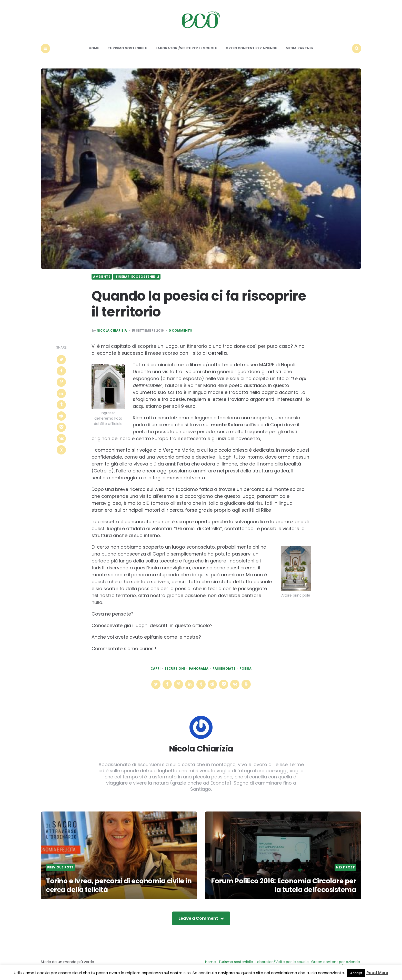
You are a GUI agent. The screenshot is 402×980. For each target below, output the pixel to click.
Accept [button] (356, 973)
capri (155, 669)
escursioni (175, 669)
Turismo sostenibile (127, 48)
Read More (377, 973)
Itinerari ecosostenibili (137, 277)
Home (94, 48)
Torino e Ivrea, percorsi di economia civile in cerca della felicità (119, 885)
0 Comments (180, 331)
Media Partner (300, 48)
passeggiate (224, 669)
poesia (245, 669)
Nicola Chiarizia (112, 331)
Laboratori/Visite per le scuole (186, 48)
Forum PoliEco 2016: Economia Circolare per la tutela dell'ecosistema (284, 885)
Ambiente (102, 277)
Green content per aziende (251, 48)
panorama (199, 669)
